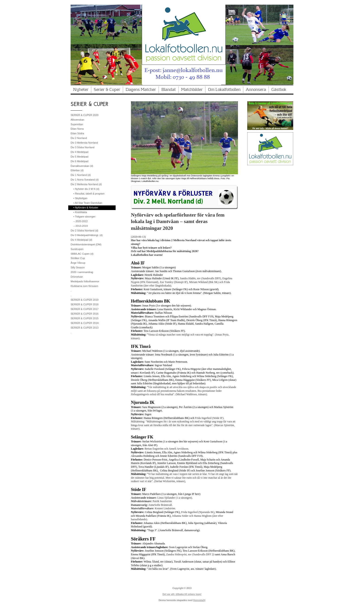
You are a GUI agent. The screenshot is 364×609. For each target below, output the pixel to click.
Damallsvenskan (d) (82, 166)
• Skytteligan (80, 198)
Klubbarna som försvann (84, 286)
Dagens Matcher (141, 90)
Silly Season (78, 267)
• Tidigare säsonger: (85, 217)
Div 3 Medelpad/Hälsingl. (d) (87, 235)
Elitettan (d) (77, 170)
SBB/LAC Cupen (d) (82, 254)
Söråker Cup (78, 258)
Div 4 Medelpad (79, 152)
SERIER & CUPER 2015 (84, 318)
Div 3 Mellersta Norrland (84, 143)
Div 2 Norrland (79, 138)
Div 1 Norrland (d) (81, 175)
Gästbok (279, 90)
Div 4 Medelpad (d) (81, 240)
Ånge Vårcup (78, 263)
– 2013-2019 (81, 226)
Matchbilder (192, 90)
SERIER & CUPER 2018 (84, 304)
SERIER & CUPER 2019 (84, 300)
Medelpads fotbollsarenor (85, 281)
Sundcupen (77, 249)
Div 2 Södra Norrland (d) (84, 230)
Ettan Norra (77, 129)
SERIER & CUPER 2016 (84, 314)
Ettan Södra (77, 133)
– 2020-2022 (81, 221)
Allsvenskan (77, 120)
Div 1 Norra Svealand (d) (85, 180)
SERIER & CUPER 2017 (84, 309)
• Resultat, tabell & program (89, 194)
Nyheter (81, 90)
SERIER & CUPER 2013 (84, 328)
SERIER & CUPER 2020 (84, 115)
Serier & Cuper (107, 90)
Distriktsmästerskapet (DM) (86, 244)
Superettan (77, 124)
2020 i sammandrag (82, 272)
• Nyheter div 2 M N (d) (86, 189)
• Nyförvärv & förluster (86, 207)
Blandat (169, 90)
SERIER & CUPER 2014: (85, 323)
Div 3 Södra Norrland (83, 147)
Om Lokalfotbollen (224, 90)
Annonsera (256, 90)
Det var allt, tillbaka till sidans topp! (182, 594)
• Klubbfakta (80, 212)
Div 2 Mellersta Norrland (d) (86, 184)
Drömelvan (77, 277)
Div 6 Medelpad (79, 161)
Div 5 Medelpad (79, 157)
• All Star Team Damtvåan (88, 203)
